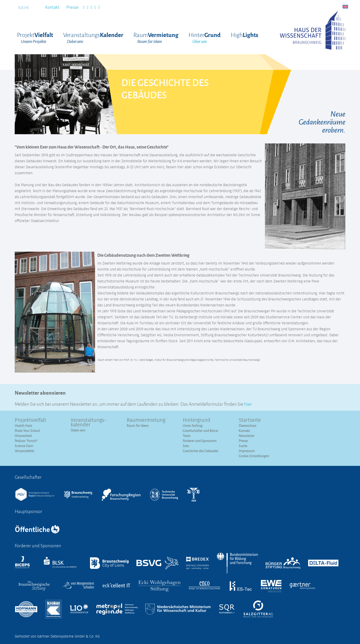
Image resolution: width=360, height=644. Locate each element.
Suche (243, 446)
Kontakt (52, 8)
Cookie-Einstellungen (254, 456)
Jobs (186, 446)
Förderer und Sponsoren (200, 441)
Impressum (247, 451)
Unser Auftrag (193, 426)
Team (187, 436)
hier (248, 403)
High (245, 35)
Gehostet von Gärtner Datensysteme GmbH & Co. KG (57, 636)
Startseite (250, 420)
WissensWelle (24, 451)
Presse (72, 8)
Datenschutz (248, 426)
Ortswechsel (23, 436)
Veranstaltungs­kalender (89, 423)
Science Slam (24, 446)
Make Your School (27, 431)
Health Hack (23, 426)
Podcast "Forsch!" (26, 441)
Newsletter (247, 436)
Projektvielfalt (30, 420)
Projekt (35, 38)
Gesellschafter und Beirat (200, 431)
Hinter (205, 38)
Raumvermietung (146, 420)
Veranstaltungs (93, 38)
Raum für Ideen (138, 426)
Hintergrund (197, 420)
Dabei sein (78, 430)
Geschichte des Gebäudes (201, 451)
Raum (156, 38)
